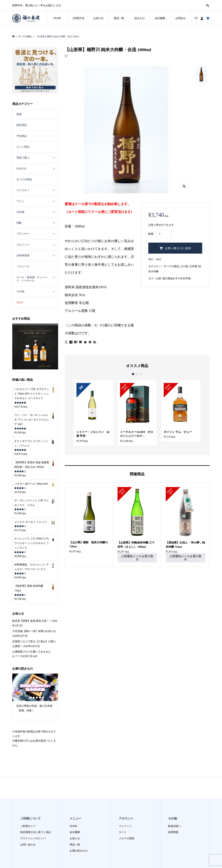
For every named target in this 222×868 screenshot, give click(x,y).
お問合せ (181, 18)
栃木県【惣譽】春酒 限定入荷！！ (32, 621)
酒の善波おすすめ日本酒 (177, 278)
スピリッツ (23, 245)
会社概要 (160, 18)
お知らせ (98, 18)
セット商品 (23, 147)
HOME (57, 18)
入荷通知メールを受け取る (137, 558)
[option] (93, 413)
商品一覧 (119, 18)
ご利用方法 (78, 18)
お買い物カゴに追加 (178, 248)
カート (123, 832)
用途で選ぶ (23, 158)
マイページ (125, 826)
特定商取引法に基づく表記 (36, 832)
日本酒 (193, 266)
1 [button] (133, 374)
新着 (19, 114)
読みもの (140, 18)
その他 (184, 266)
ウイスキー (23, 190)
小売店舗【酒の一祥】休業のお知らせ (34, 631)
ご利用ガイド (28, 826)
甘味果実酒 (23, 256)
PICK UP (21, 169)
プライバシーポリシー (33, 838)
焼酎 (19, 223)
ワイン (20, 201)
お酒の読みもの (79, 851)
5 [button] (40, 698)
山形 (159, 278)
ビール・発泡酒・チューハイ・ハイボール (32, 279)
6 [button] (43, 698)
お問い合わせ (28, 845)
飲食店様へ (175, 826)
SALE (20, 302)
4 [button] (37, 698)
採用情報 (173, 832)
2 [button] (137, 374)
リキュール (23, 266)
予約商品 (22, 136)
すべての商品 (171, 266)
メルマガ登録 (126, 838)
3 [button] (141, 374)
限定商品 (22, 125)
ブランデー (23, 234)
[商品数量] (164, 234)
